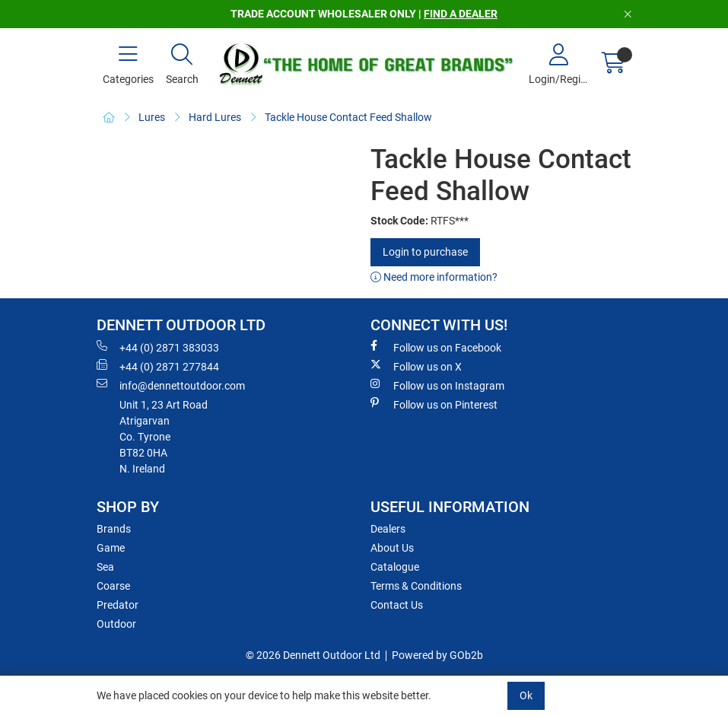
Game (111, 548)
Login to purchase (425, 252)
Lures (152, 117)
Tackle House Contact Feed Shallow (348, 117)
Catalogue (395, 567)
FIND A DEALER (461, 14)
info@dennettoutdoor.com (171, 385)
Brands (114, 529)
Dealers (388, 529)
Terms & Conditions (416, 586)
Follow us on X (416, 366)
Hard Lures (215, 117)
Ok (526, 695)
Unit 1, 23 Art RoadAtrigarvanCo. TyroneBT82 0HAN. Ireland (164, 437)
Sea (105, 567)
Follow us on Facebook (436, 347)
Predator (118, 605)
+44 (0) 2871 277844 (158, 366)
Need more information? (434, 277)
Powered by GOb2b (437, 655)
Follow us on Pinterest (434, 404)
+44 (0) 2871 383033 (158, 347)
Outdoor (116, 624)
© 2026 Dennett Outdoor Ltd (313, 655)
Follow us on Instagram (437, 385)
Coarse (113, 586)
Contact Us (397, 605)
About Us (392, 548)
